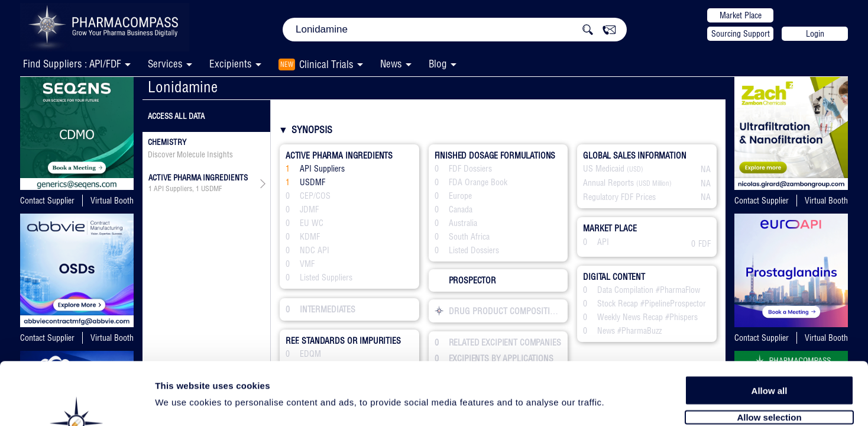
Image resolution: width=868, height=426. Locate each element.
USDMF (211, 189)
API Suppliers (173, 189)
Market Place (741, 15)
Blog (438, 64)
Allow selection (769, 354)
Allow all (770, 327)
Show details (621, 403)
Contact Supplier (47, 201)
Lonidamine (183, 87)
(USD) (635, 169)
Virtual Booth (112, 201)
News (391, 64)
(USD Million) (654, 183)
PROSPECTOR (466, 280)
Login (815, 34)
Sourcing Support (741, 34)
